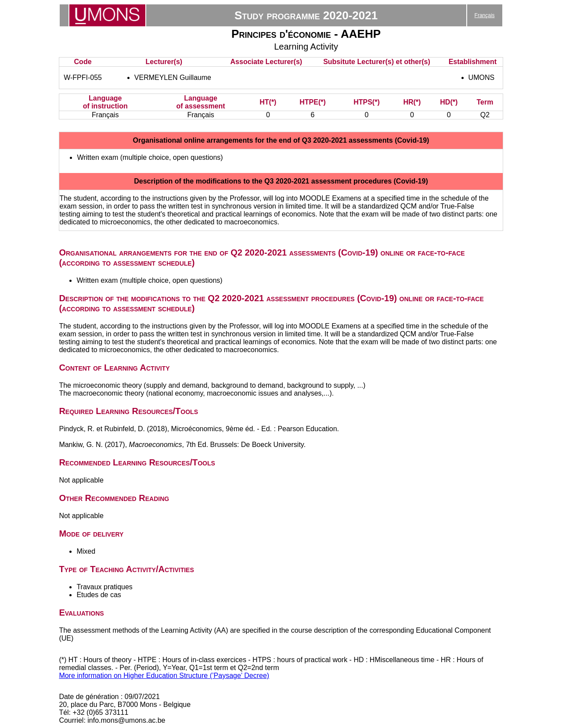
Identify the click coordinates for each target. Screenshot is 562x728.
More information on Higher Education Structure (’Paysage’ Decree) (164, 676)
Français (485, 15)
